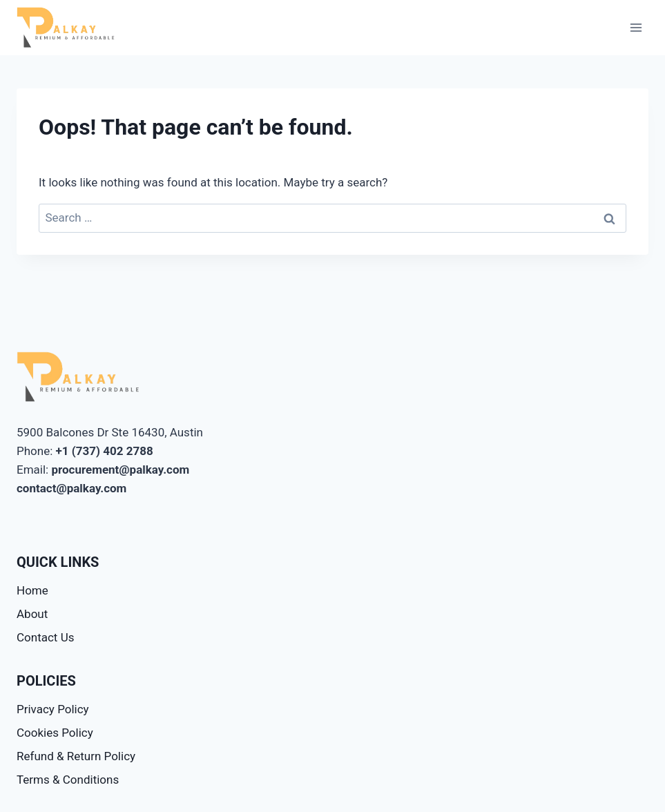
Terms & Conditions (68, 780)
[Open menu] (636, 27)
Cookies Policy (55, 733)
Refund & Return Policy (76, 756)
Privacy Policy (53, 709)
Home (32, 590)
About (32, 614)
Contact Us (45, 637)
